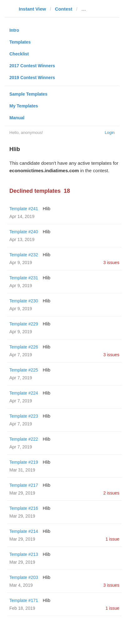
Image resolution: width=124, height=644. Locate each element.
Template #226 (24, 347)
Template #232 (24, 255)
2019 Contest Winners (32, 78)
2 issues (111, 493)
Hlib (47, 209)
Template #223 (24, 416)
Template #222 (24, 439)
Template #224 (24, 393)
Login (110, 133)
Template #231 (24, 278)
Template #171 (24, 600)
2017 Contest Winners (32, 66)
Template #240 (24, 232)
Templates (20, 42)
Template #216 (24, 508)
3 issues (111, 263)
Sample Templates (28, 94)
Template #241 (24, 209)
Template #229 (24, 324)
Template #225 (24, 370)
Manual (17, 118)
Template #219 (24, 462)
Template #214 (24, 531)
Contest (64, 9)
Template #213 (24, 554)
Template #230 (24, 301)
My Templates (24, 106)
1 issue (112, 539)
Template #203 (24, 577)
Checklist (19, 54)
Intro (14, 30)
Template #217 (24, 485)
